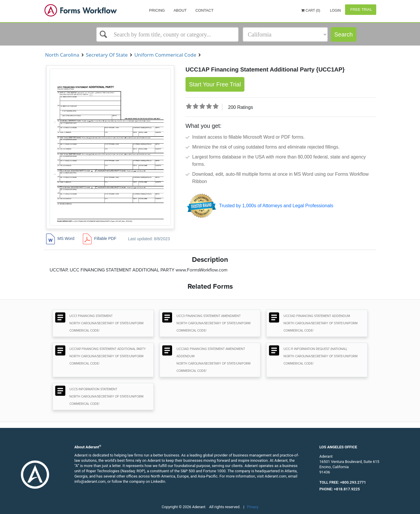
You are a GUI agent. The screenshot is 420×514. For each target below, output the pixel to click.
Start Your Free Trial (215, 84)
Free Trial (361, 9)
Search (343, 34)
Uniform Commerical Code (165, 55)
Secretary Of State (107, 55)
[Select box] (167, 34)
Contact (204, 10)
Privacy (253, 507)
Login (335, 11)
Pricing (157, 10)
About (180, 10)
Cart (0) (311, 11)
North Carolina (62, 55)
